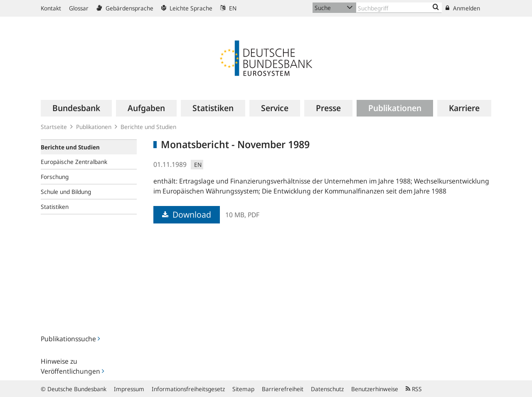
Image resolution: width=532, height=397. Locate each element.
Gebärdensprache (125, 8)
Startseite (54, 127)
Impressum (129, 389)
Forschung (55, 177)
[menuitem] (76, 108)
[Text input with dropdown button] (399, 8)
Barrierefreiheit (283, 389)
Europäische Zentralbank (74, 162)
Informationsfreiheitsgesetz (188, 389)
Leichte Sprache (187, 8)
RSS (414, 389)
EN (228, 8)
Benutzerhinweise (375, 389)
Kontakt (51, 8)
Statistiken (55, 207)
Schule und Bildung (66, 192)
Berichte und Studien (148, 127)
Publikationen (94, 127)
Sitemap (243, 389)
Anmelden (463, 8)
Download (187, 215)
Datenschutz (327, 389)
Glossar (79, 8)
